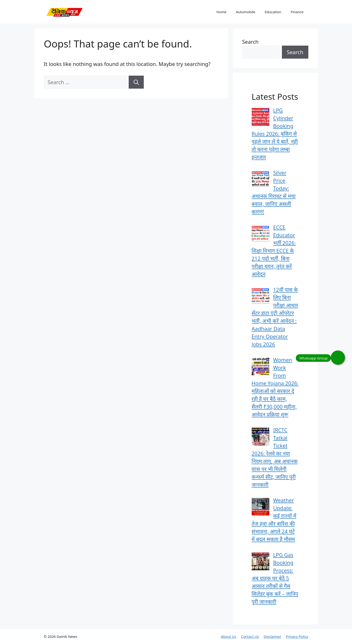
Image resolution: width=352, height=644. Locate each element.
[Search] (136, 82)
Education (273, 12)
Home (222, 12)
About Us (229, 636)
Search (250, 42)
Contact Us (250, 636)
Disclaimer (272, 636)
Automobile (246, 12)
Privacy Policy (297, 636)
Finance (297, 12)
